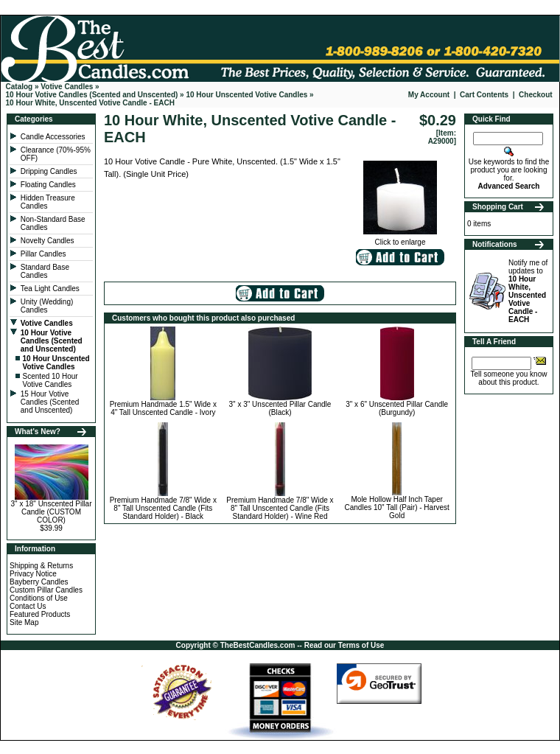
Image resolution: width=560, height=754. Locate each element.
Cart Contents (484, 95)
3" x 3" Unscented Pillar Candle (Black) (280, 408)
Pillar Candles (44, 254)
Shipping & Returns (41, 566)
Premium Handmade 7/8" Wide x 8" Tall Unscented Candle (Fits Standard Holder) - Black (163, 508)
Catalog (20, 87)
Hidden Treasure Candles (48, 202)
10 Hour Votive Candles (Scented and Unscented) (92, 95)
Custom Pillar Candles (46, 590)
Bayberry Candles (39, 582)
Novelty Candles (49, 241)
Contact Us (28, 606)
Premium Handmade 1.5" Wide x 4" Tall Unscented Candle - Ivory (163, 408)
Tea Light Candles (50, 289)
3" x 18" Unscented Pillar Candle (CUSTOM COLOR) (52, 512)
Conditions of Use (39, 598)
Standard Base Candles (45, 271)
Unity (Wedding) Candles (47, 306)
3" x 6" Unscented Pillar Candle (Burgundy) (397, 408)
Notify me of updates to (528, 291)
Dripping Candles (49, 171)
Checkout (536, 95)
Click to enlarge (400, 239)
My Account (429, 95)
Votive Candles (67, 87)
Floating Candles (49, 185)
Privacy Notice (33, 574)
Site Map (24, 622)
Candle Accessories (54, 137)
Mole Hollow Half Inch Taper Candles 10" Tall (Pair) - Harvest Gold (397, 507)
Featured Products (40, 614)
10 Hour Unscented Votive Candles (246, 95)
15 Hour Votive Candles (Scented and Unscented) (50, 402)
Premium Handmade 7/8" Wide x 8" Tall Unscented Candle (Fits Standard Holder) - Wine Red (280, 508)
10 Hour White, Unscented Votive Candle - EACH (90, 103)
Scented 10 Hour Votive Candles (50, 380)
